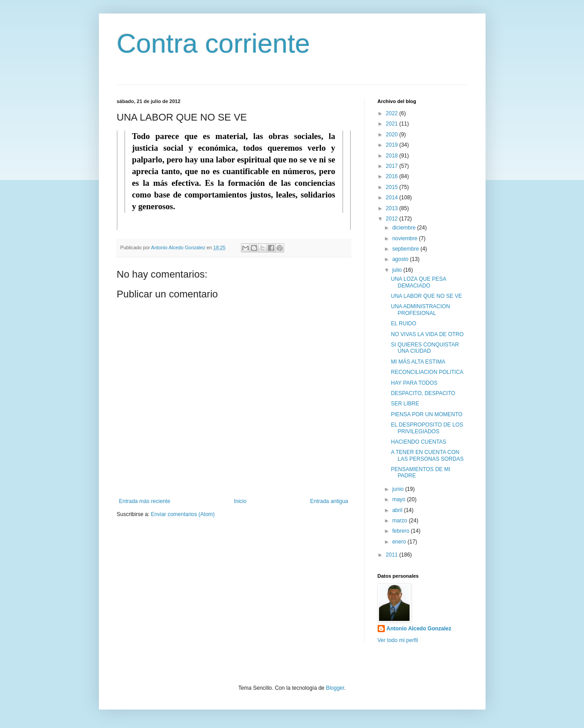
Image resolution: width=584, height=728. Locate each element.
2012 (392, 219)
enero (400, 542)
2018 (392, 156)
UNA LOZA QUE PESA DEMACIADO (418, 282)
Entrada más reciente (145, 501)
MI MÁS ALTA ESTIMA (418, 362)
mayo (399, 499)
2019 (392, 145)
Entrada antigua (329, 501)
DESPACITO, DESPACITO (423, 393)
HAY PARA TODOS (414, 383)
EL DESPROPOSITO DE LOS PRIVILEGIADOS (427, 428)
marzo (400, 521)
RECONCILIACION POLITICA (427, 372)
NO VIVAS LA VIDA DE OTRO (427, 334)
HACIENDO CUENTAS (418, 442)
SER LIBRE (405, 404)
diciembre (404, 228)
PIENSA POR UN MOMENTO (426, 414)
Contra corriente (214, 43)
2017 (392, 166)
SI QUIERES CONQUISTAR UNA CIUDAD (425, 348)
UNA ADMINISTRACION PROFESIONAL (420, 310)
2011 (392, 555)
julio (398, 270)
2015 (392, 187)
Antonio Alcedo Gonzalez (419, 629)
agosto (401, 259)
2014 (392, 198)
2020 (392, 135)
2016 (392, 176)
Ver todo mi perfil (398, 640)
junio (399, 489)
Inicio (240, 501)
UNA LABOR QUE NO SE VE (426, 296)
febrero (401, 531)
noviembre (405, 238)
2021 (392, 124)
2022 (392, 113)
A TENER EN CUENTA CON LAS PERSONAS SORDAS (427, 455)
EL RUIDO (403, 324)
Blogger (335, 688)
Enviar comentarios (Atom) (183, 514)
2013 (392, 208)
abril (398, 510)
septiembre (406, 249)
